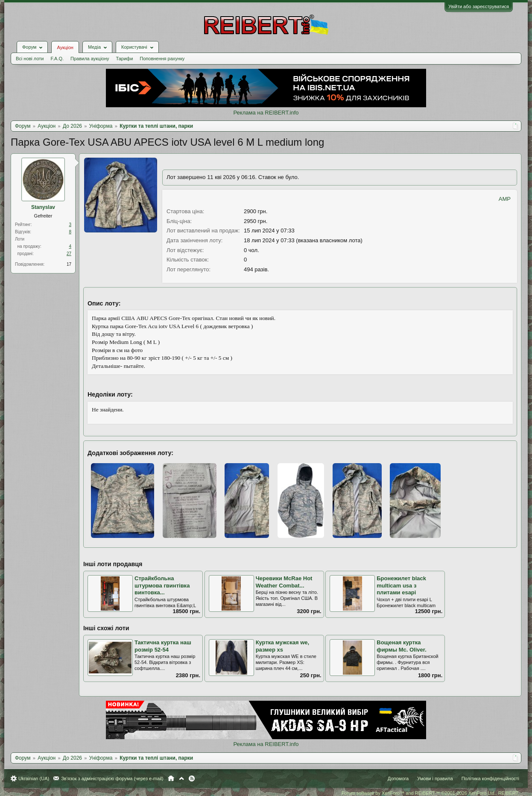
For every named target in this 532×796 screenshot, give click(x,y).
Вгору (181, 778)
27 (69, 254)
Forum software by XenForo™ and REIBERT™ (430, 793)
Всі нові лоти (30, 59)
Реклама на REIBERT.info (266, 113)
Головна (171, 778)
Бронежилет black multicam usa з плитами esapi (401, 585)
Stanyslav (43, 207)
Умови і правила (435, 778)
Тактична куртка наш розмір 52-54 (163, 646)
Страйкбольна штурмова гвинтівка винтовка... (162, 585)
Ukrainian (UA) (34, 778)
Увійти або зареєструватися (479, 6)
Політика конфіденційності (490, 778)
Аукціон (65, 47)
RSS (192, 778)
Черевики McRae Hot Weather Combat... (284, 582)
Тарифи (125, 59)
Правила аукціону (90, 59)
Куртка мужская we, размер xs (282, 646)
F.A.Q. (57, 59)
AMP (505, 199)
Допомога (398, 778)
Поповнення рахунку (162, 59)
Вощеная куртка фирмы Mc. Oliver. (402, 646)
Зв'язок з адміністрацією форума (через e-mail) (112, 778)
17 (69, 264)
